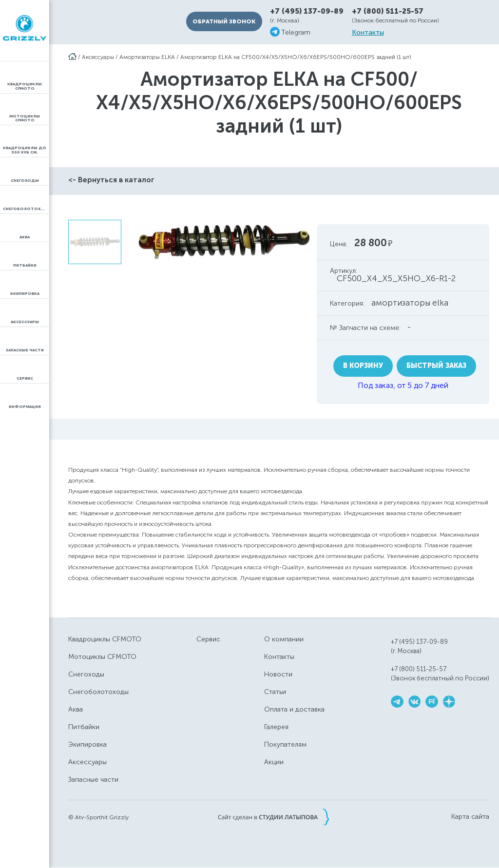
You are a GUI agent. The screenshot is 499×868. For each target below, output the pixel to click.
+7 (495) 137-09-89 (307, 11)
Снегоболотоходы (98, 692)
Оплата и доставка (294, 709)
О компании (284, 639)
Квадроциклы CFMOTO (105, 639)
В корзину (363, 366)
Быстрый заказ (436, 366)
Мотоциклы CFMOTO (102, 657)
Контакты (368, 33)
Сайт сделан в (273, 817)
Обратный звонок (224, 21)
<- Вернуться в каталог (111, 180)
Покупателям (285, 744)
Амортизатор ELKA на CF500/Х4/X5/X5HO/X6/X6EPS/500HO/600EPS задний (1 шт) (296, 57)
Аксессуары (98, 57)
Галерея (276, 727)
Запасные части (93, 780)
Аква (76, 709)
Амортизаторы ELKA (147, 57)
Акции (274, 762)
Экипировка (87, 744)
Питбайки (84, 727)
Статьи (275, 692)
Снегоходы (86, 674)
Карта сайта (470, 817)
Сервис (208, 639)
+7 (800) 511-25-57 (388, 11)
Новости (278, 674)
